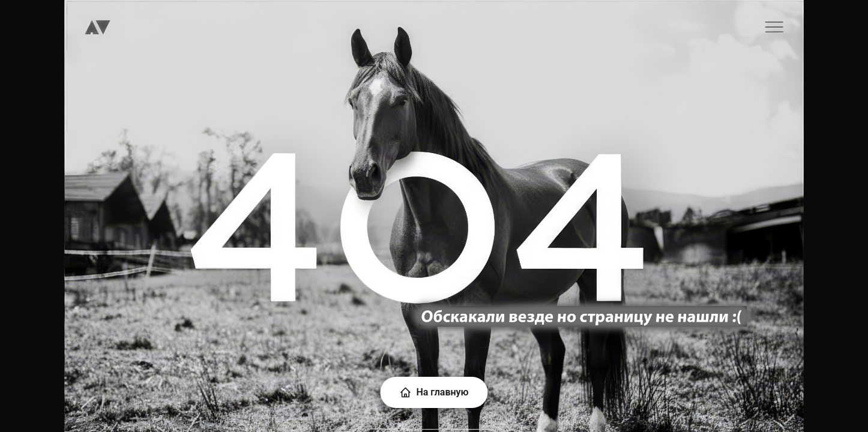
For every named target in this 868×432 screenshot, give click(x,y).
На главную (434, 392)
